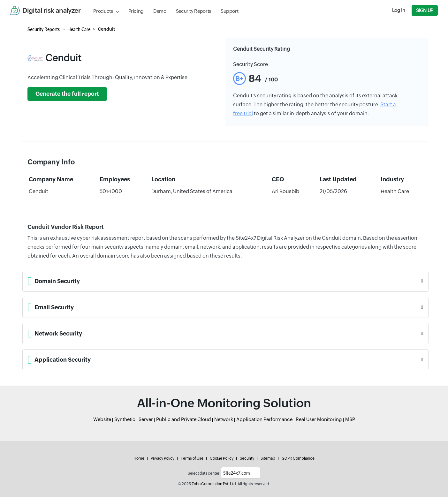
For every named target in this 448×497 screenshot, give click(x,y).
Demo (160, 11)
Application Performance (264, 419)
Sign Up (425, 10)
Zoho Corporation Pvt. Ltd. (214, 484)
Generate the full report (67, 94)
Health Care (79, 29)
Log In (399, 10)
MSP (350, 419)
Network (224, 419)
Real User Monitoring (319, 419)
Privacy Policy (163, 458)
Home (139, 458)
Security (247, 458)
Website (102, 419)
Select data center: (204, 473)
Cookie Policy (222, 458)
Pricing (136, 11)
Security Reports (194, 11)
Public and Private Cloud (184, 419)
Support (229, 11)
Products (103, 11)
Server (146, 419)
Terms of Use (192, 458)
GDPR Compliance (298, 458)
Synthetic (125, 419)
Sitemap (268, 458)
